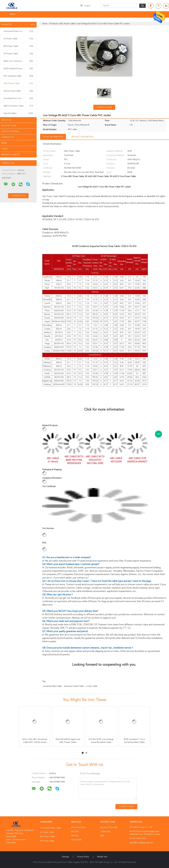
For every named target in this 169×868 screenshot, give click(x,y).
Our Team (76, 840)
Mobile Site (102, 857)
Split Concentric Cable (18, 106)
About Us (6, 120)
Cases (5, 149)
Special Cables (18, 113)
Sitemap (65, 857)
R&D (102, 836)
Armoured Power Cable (18, 31)
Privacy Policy (83, 857)
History (75, 832)
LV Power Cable (18, 39)
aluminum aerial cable (74, 686)
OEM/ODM (105, 832)
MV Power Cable (18, 46)
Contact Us (8, 137)
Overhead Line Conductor (18, 98)
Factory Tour (9, 126)
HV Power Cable (18, 54)
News (13, 14)
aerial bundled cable (52, 686)
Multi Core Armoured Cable (18, 61)
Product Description (82, 137)
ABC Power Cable (18, 83)
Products (18, 25)
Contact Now (104, 107)
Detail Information (53, 137)
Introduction (78, 828)
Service (75, 836)
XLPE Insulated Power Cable (18, 69)
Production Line (109, 828)
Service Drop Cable (18, 91)
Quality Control (10, 132)
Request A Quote (10, 155)
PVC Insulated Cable (18, 76)
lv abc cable (92, 686)
